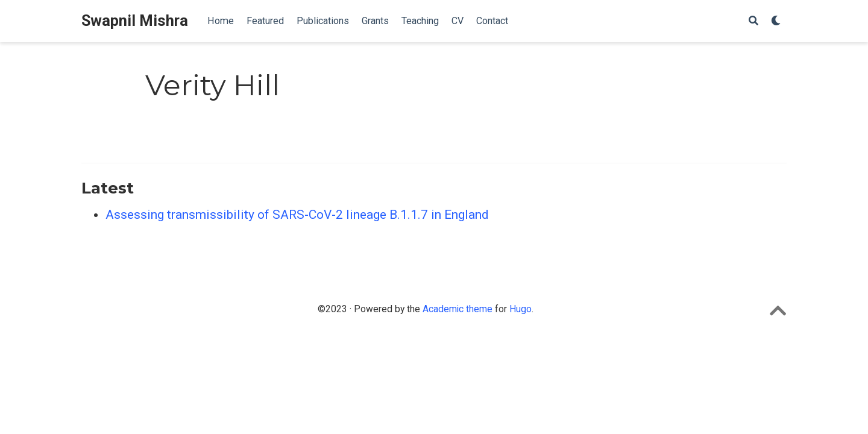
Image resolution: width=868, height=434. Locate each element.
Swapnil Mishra (135, 21)
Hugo (520, 309)
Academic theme (458, 309)
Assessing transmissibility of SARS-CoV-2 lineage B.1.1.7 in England (297, 215)
